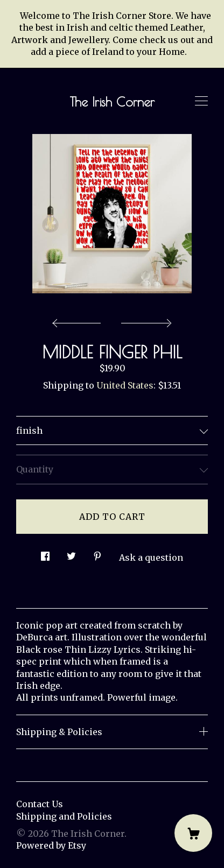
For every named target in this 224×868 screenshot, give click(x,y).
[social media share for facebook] (45, 553)
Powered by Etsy (51, 845)
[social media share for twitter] (71, 553)
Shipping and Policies (64, 816)
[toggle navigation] (201, 101)
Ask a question (151, 558)
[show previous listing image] (79, 320)
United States (125, 385)
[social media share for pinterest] (97, 553)
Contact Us (40, 804)
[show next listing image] (145, 320)
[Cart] (193, 833)
